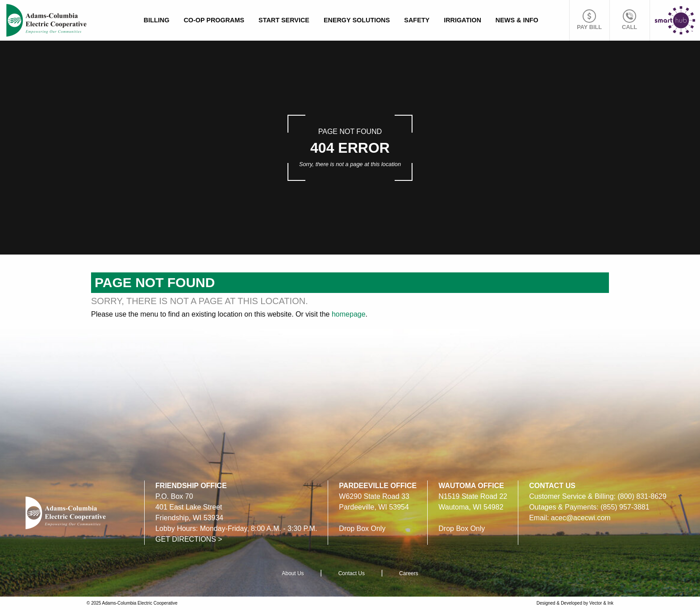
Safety (417, 20)
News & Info (517, 20)
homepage (349, 314)
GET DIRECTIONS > (189, 539)
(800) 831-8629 (642, 496)
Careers (409, 573)
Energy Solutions (357, 20)
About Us (293, 573)
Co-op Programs (214, 20)
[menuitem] (157, 20)
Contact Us (352, 573)
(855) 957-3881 (625, 507)
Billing (157, 20)
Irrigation (462, 20)
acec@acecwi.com (581, 518)
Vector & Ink (601, 603)
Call (629, 20)
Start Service (284, 20)
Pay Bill (589, 20)
